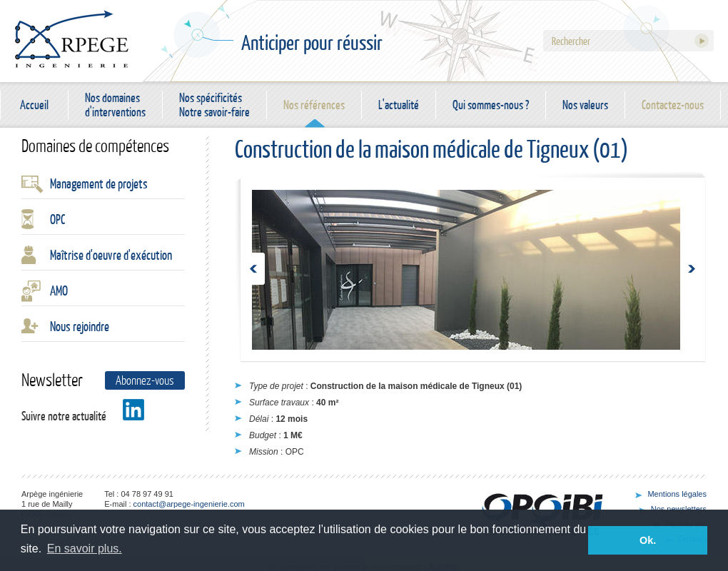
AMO (59, 290)
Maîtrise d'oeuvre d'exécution (111, 255)
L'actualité (399, 105)
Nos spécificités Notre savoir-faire (214, 105)
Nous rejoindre (80, 326)
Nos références (314, 105)
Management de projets (99, 183)
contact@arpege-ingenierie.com (189, 504)
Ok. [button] (648, 540)
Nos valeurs (585, 105)
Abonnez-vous (145, 380)
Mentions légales (677, 494)
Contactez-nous (673, 105)
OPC (57, 219)
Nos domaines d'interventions (115, 105)
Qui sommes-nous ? (491, 105)
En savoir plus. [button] (85, 549)
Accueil (34, 105)
